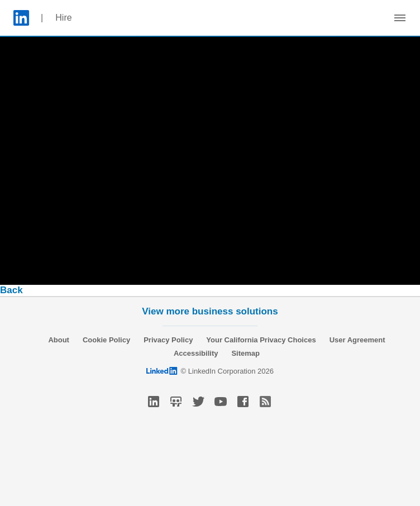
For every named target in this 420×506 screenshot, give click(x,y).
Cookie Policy (106, 340)
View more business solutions (210, 311)
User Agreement (357, 340)
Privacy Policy (168, 340)
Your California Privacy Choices (261, 340)
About (59, 340)
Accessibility (196, 353)
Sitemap (245, 353)
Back (11, 290)
